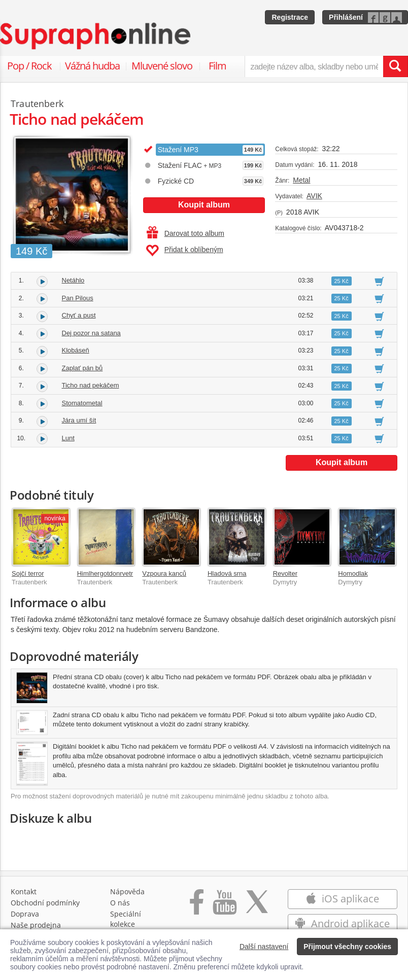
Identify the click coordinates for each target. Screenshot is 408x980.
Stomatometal (82, 403)
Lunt (68, 438)
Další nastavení (264, 947)
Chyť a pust (79, 315)
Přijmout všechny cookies (347, 947)
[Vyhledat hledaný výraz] (395, 66)
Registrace (290, 17)
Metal (301, 180)
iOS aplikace (342, 899)
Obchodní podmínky (45, 903)
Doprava (25, 914)
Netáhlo (73, 280)
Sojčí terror (28, 573)
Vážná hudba (92, 66)
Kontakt (24, 891)
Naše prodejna (36, 925)
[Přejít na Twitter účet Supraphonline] (257, 907)
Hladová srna (227, 573)
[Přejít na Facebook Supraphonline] (197, 907)
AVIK (314, 196)
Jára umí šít (79, 420)
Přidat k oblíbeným (184, 251)
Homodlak (353, 573)
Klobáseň (76, 350)
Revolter (285, 573)
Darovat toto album (185, 233)
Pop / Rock (29, 66)
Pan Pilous (78, 298)
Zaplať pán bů (82, 368)
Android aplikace (342, 923)
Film (217, 66)
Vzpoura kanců (164, 573)
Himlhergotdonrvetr (105, 573)
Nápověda (127, 891)
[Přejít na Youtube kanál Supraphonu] (224, 907)
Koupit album (204, 205)
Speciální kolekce (126, 919)
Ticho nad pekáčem (91, 385)
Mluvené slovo (162, 66)
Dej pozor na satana (91, 333)
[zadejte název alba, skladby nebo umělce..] (314, 66)
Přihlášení (346, 17)
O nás (120, 903)
